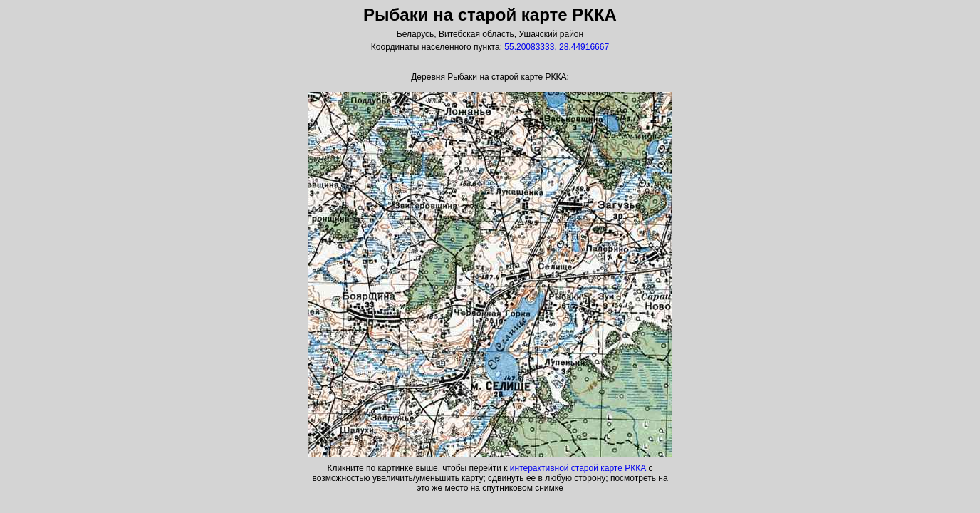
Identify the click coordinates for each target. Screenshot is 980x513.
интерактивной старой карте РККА (578, 468)
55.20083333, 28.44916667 (557, 47)
